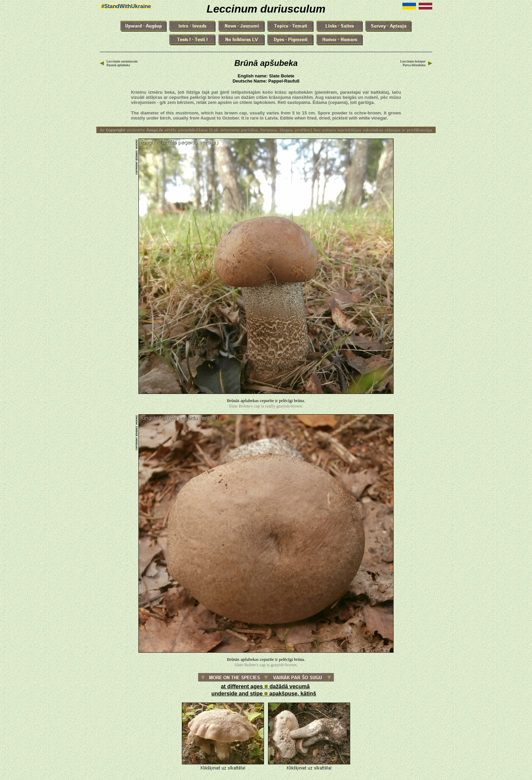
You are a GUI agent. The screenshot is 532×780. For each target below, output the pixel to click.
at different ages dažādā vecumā (265, 686)
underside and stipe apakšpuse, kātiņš (264, 694)
